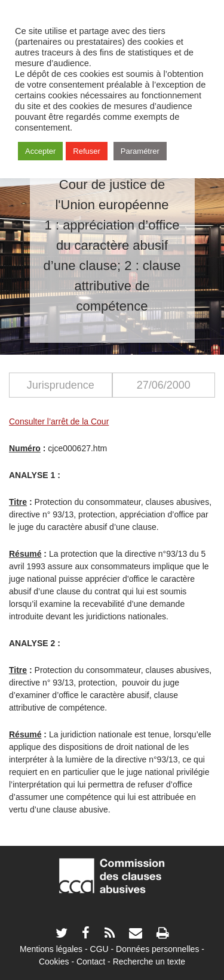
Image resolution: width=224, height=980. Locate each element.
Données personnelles (157, 949)
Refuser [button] (87, 151)
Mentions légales (51, 949)
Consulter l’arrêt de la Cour (59, 421)
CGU (99, 949)
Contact (91, 962)
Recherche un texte (149, 962)
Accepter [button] (40, 151)
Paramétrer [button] (140, 151)
